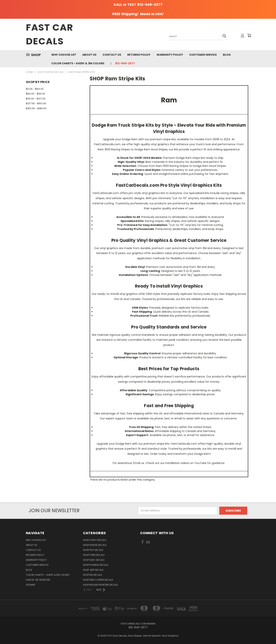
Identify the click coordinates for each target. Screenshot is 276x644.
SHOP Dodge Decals (95, 545)
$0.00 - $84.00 (35, 89)
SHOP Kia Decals (93, 575)
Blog (227, 55)
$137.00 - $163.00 (36, 103)
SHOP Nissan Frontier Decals (101, 585)
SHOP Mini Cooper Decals (98, 580)
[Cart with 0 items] (249, 35)
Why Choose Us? (64, 55)
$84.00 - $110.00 (35, 94)
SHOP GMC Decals (94, 560)
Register (45, 580)
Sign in (30, 580)
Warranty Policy (170, 55)
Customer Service (203, 55)
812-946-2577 (125, 63)
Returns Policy (139, 55)
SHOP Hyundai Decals (96, 565)
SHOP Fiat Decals (93, 550)
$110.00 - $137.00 (36, 99)
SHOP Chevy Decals (95, 540)
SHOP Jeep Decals (93, 570)
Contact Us (112, 55)
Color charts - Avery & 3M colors (78, 63)
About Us (89, 55)
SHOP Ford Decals (94, 555)
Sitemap (30, 585)
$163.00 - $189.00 (36, 108)
